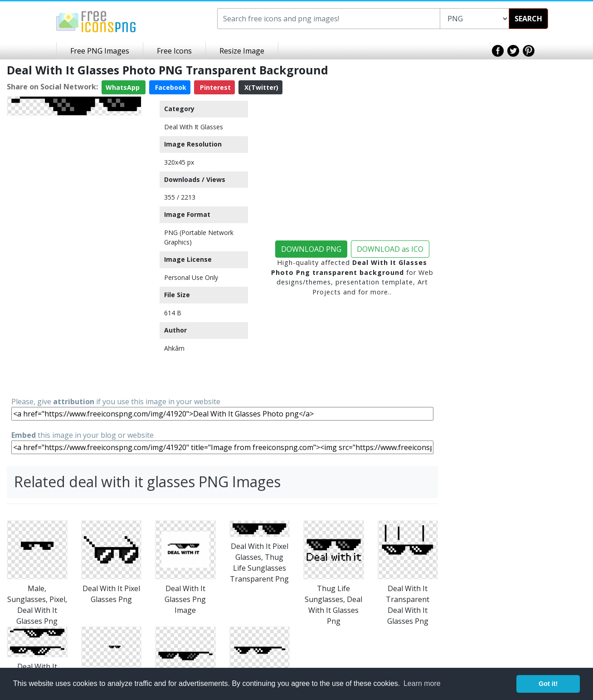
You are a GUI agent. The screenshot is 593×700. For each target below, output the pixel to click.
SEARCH (528, 19)
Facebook (170, 87)
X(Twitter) (260, 87)
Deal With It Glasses (194, 127)
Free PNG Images (100, 51)
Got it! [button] (548, 684)
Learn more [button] (422, 683)
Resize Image (242, 51)
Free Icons (174, 51)
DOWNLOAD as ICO (390, 249)
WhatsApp (124, 87)
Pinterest (214, 87)
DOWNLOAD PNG (311, 249)
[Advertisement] (74, 255)
